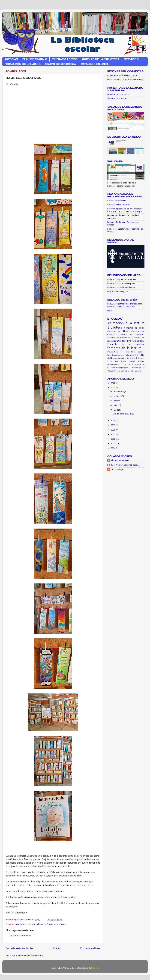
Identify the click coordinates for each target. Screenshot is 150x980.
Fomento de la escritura (118, 95)
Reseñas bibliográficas (118, 368)
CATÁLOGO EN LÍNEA (94, 64)
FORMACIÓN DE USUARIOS (22, 64)
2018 (113, 430)
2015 (113, 444)
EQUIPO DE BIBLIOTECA (60, 64)
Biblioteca (41, 924)
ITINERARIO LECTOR (65, 59)
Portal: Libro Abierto (117, 201)
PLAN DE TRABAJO (35, 59)
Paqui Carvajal (117, 469)
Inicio (57, 949)
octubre (118, 396)
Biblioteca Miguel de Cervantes (122, 280)
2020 (113, 421)
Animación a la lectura (25, 924)
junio (116, 405)
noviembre (119, 392)
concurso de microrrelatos (119, 338)
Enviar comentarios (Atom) (30, 956)
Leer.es (110, 311)
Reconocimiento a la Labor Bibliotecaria (126, 365)
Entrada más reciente (19, 949)
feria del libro (138, 341)
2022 (113, 383)
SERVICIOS (131, 59)
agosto (117, 401)
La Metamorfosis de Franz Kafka (122, 76)
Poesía (124, 361)
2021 (113, 388)
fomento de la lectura (117, 99)
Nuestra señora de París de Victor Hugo (125, 80)
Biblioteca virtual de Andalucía (121, 288)
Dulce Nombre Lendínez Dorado (125, 465)
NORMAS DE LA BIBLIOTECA (101, 59)
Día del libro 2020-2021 (124, 414)
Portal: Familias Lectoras (118, 205)
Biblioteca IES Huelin (120, 460)
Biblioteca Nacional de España (121, 284)
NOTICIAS (12, 59)
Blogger (95, 968)
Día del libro (124, 341)
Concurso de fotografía (132, 335)
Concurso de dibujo (134, 328)
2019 (113, 425)
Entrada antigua (90, 949)
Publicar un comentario (20, 936)
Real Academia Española (118, 292)
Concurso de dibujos (56, 924)
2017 (113, 435)
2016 (113, 439)
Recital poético (137, 361)
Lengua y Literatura (126, 355)
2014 (113, 448)
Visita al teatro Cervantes (133, 371)
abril (116, 410)
